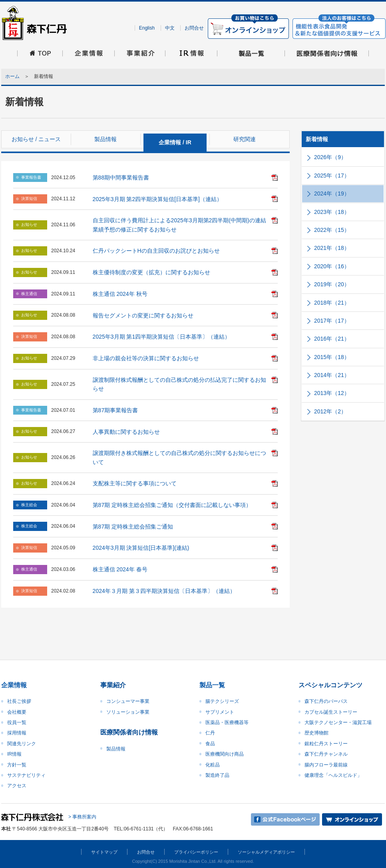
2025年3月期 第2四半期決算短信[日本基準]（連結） (157, 199)
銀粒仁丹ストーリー (326, 744)
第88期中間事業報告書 (121, 178)
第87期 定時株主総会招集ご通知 (133, 527)
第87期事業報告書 (115, 410)
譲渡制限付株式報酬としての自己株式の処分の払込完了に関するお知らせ (179, 384)
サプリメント (220, 712)
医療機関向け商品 (225, 754)
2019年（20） (332, 284)
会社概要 (17, 712)
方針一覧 (17, 765)
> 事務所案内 (82, 817)
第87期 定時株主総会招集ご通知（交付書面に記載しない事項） (172, 505)
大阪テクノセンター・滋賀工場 (338, 722)
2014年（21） (332, 375)
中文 (170, 28)
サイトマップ (104, 852)
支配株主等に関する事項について (135, 483)
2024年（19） (332, 194)
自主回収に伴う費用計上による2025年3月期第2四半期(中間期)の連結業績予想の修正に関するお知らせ (179, 225)
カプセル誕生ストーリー (331, 712)
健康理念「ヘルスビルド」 (333, 775)
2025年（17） (332, 176)
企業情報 (14, 685)
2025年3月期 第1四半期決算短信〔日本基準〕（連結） (162, 337)
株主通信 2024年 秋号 (120, 294)
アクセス (17, 786)
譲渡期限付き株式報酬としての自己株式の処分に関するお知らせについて (179, 457)
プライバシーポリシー (196, 852)
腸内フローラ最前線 (326, 765)
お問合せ (194, 28)
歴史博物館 (316, 733)
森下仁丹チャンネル (326, 754)
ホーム (12, 76)
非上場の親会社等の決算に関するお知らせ (146, 358)
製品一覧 (212, 685)
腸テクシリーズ (222, 701)
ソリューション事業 (128, 712)
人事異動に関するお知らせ (126, 432)
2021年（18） (332, 248)
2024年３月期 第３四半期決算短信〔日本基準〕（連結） (164, 591)
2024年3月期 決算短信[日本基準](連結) (141, 548)
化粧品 (213, 765)
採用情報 (17, 733)
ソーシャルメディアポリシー (266, 852)
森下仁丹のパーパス (326, 701)
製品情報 (116, 749)
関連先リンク (22, 744)
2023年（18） (332, 212)
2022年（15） (332, 230)
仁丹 (210, 733)
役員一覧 (17, 722)
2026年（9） (330, 157)
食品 (210, 744)
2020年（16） (332, 266)
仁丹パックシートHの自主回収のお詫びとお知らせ (156, 251)
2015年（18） (332, 357)
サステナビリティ (26, 775)
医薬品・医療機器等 (227, 722)
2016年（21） (332, 339)
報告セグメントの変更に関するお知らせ (143, 315)
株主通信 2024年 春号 (120, 569)
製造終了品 (217, 775)
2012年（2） (330, 411)
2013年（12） (332, 393)
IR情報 (14, 754)
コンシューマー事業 (128, 701)
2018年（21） (332, 303)
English (147, 28)
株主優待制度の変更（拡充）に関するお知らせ (151, 272)
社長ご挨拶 (19, 701)
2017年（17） (332, 321)
